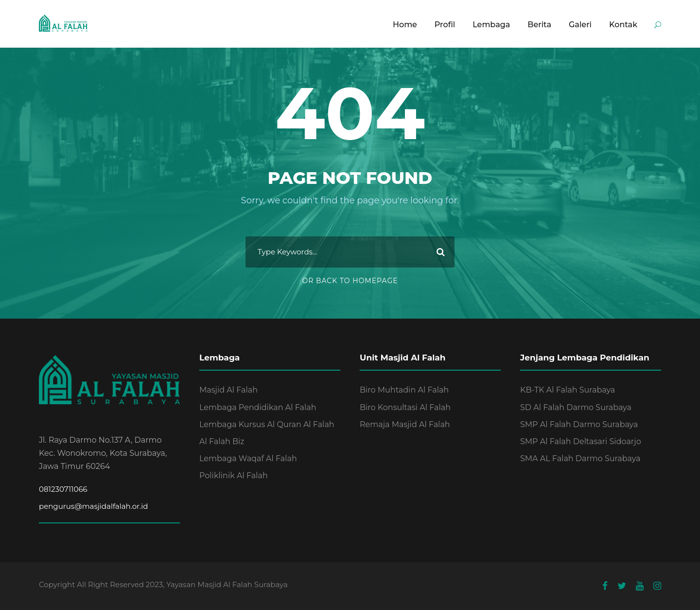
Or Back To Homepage (350, 281)
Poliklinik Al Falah (234, 475)
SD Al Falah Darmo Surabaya (576, 407)
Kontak (623, 25)
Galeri (580, 25)
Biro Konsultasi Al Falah (405, 407)
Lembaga (491, 25)
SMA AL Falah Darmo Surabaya (580, 458)
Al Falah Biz (222, 441)
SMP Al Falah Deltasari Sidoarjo (581, 441)
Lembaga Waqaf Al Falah (248, 458)
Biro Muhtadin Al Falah (404, 390)
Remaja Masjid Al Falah (405, 424)
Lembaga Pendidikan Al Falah (258, 407)
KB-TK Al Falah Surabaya (568, 390)
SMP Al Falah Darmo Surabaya (579, 424)
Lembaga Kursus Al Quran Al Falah (267, 424)
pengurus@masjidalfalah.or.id (93, 506)
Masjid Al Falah (228, 390)
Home (405, 25)
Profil (445, 25)
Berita (539, 25)
